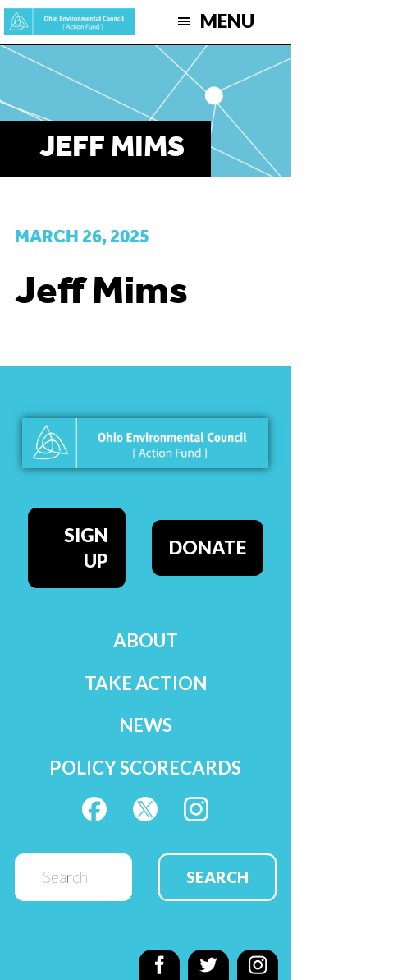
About (146, 640)
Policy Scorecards (145, 768)
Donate (208, 548)
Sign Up (86, 548)
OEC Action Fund (70, 22)
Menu (227, 21)
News (146, 725)
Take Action (146, 683)
